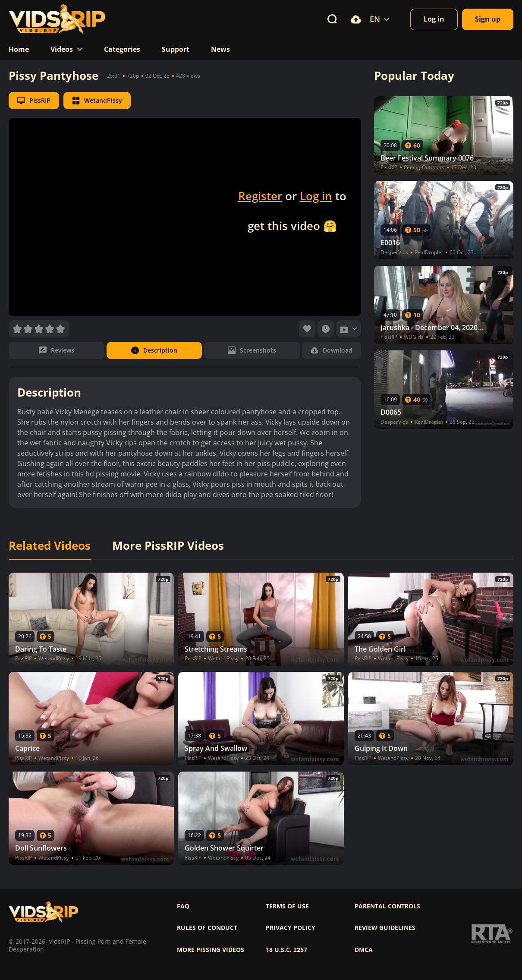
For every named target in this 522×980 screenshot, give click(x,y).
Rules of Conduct (207, 928)
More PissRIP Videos (168, 546)
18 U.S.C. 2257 (286, 950)
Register (260, 196)
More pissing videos (211, 950)
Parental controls (387, 906)
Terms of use (287, 906)
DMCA (364, 950)
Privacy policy (291, 928)
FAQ (183, 906)
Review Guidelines (385, 928)
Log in (316, 196)
